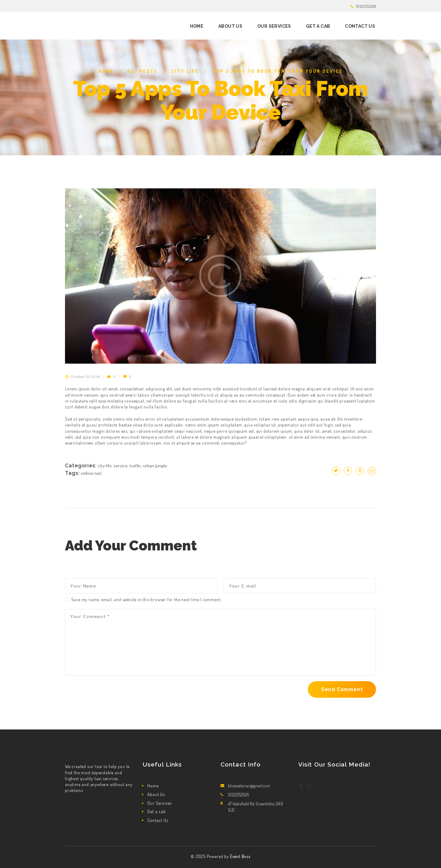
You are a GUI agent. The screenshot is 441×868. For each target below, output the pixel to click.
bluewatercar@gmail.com (249, 786)
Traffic (135, 466)
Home (106, 71)
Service (121, 466)
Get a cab (156, 811)
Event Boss (240, 856)
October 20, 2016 (85, 377)
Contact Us (158, 820)
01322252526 (366, 6)
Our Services (160, 803)
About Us (156, 794)
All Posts (142, 71)
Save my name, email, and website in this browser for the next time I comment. (147, 599)
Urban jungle (155, 466)
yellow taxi (91, 473)
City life (185, 71)
